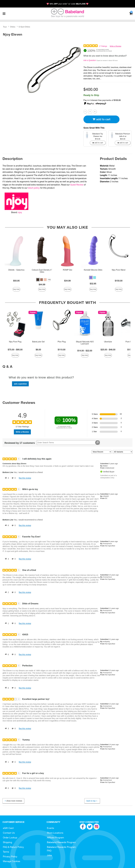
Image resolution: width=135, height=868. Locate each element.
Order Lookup (10, 838)
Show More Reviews (13, 801)
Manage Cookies (12, 861)
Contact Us (9, 833)
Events (50, 828)
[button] (38, 280)
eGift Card (8, 828)
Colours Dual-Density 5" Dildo (42, 271)
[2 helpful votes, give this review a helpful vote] (6, 592)
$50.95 (16, 281)
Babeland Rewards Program (61, 842)
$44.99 (42, 285)
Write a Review (115, 46)
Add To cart (101, 119)
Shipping (7, 842)
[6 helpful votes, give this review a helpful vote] (6, 526)
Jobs (49, 855)
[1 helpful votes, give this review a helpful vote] (6, 623)
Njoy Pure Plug (15, 342)
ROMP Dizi (67, 270)
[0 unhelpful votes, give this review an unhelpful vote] (13, 478)
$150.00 (119, 281)
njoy (20, 212)
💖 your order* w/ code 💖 (67, 4)
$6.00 (38, 350)
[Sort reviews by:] (102, 452)
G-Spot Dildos (24, 27)
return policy (34, 188)
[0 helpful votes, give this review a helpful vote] (6, 654)
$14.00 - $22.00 (85, 351)
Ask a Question (90, 60)
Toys (5, 27)
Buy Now (16, 289)
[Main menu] (4, 14)
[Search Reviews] (68, 443)
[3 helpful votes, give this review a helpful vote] (6, 478)
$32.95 (93, 284)
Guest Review (77, 185)
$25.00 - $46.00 (108, 350)
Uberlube (108, 342)
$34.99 (67, 281)
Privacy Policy (10, 856)
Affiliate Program (55, 838)
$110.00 (62, 350)
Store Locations (55, 833)
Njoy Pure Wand (119, 270)
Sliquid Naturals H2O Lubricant (85, 343)
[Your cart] (131, 13)
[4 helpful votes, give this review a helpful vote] (6, 559)
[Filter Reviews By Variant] (123, 452)
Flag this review (25, 478)
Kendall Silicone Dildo (93, 270)
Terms (6, 852)
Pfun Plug (62, 342)
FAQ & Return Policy (13, 847)
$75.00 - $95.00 (15, 350)
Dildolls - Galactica (16, 270)
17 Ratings (103, 46)
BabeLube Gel (38, 342)
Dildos (13, 27)
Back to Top (92, 801)
